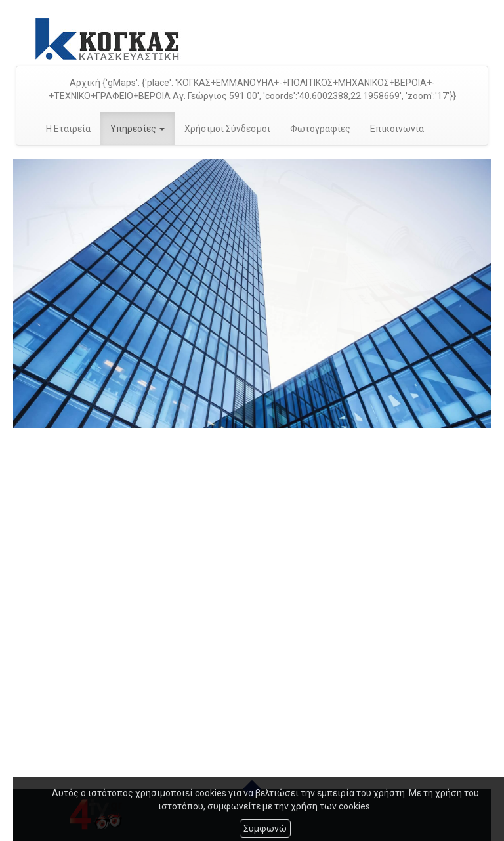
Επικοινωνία (397, 129)
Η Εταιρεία (68, 129)
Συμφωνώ (265, 829)
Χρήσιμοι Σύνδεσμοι (227, 129)
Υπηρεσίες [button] (137, 129)
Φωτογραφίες (320, 129)
